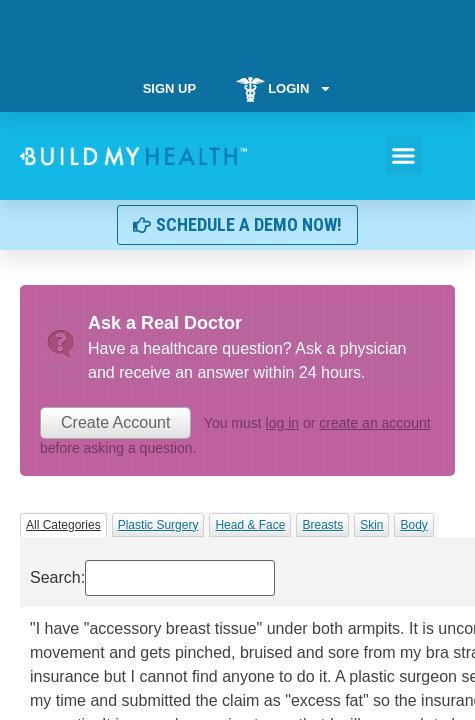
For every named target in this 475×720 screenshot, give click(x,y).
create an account (374, 423)
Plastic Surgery (158, 525)
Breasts (322, 525)
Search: (152, 578)
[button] (404, 156)
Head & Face (250, 525)
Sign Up (169, 88)
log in (282, 423)
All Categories (63, 525)
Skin (371, 525)
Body (413, 525)
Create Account (115, 422)
